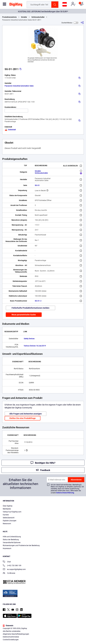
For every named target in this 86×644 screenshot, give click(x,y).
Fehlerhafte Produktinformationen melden (30, 308)
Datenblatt (10, 130)
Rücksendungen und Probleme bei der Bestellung (21, 545)
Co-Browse (9, 573)
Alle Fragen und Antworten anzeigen (26, 414)
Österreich (8, 626)
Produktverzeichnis (9, 17)
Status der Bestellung (11, 540)
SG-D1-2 (38, 301)
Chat (7, 562)
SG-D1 (37, 185)
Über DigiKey (8, 506)
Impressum (7, 548)
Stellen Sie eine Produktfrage (23, 418)
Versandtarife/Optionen (12, 543)
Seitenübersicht (9, 518)
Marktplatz (7, 509)
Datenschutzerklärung (65, 493)
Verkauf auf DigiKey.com (12, 512)
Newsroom (7, 524)
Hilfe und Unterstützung (12, 537)
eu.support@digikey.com (14, 570)
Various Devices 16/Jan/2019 (35, 346)
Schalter (24, 17)
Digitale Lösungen (10, 521)
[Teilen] (82, 23)
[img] (16, 5)
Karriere (6, 515)
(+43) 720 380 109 (12, 566)
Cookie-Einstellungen (11, 640)
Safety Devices (29, 339)
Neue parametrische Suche (24, 315)
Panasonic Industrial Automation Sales (19, 86)
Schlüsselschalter (38, 17)
